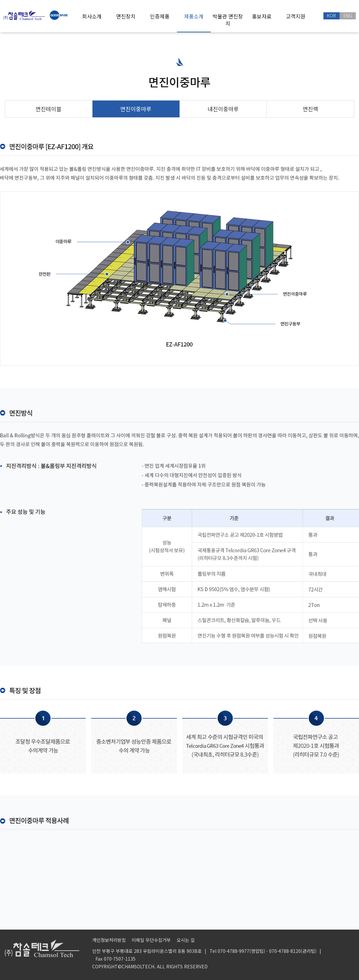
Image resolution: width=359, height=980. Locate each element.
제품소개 (194, 16)
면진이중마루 (136, 109)
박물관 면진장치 (228, 20)
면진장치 (126, 16)
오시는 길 (186, 940)
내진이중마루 (223, 109)
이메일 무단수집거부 (151, 940)
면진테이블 (49, 109)
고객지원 (296, 16)
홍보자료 (262, 16)
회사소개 (92, 16)
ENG (348, 16)
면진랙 (310, 109)
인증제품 (160, 16)
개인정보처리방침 (109, 940)
